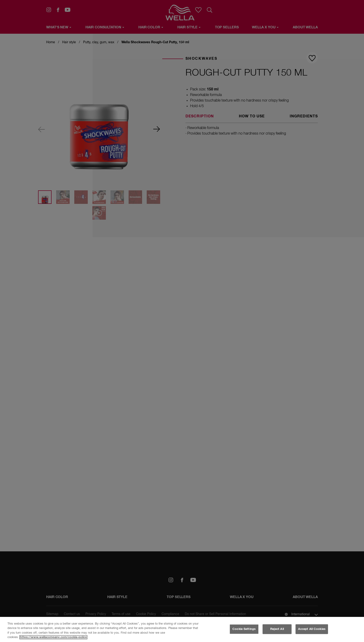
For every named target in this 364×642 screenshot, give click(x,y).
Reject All (277, 629)
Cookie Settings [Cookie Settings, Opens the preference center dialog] (244, 629)
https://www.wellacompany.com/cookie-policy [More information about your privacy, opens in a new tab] (53, 637)
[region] (182, 629)
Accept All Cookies (312, 629)
